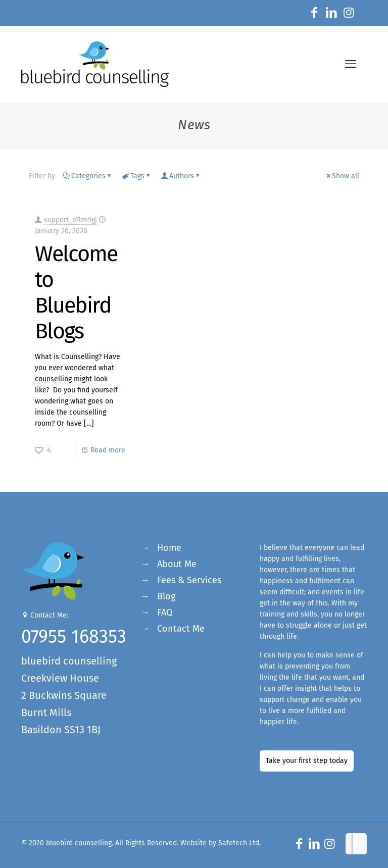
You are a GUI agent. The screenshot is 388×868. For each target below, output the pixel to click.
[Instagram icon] (349, 14)
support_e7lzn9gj (70, 220)
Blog (166, 596)
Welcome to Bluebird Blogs (76, 292)
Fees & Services (189, 580)
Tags (137, 176)
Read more (108, 450)
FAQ (165, 612)
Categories (88, 176)
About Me (177, 564)
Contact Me (181, 629)
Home (169, 548)
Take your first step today (307, 761)
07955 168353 (74, 637)
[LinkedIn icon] (331, 14)
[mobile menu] (351, 64)
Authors (181, 176)
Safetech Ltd (239, 843)
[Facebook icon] (314, 14)
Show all (342, 176)
